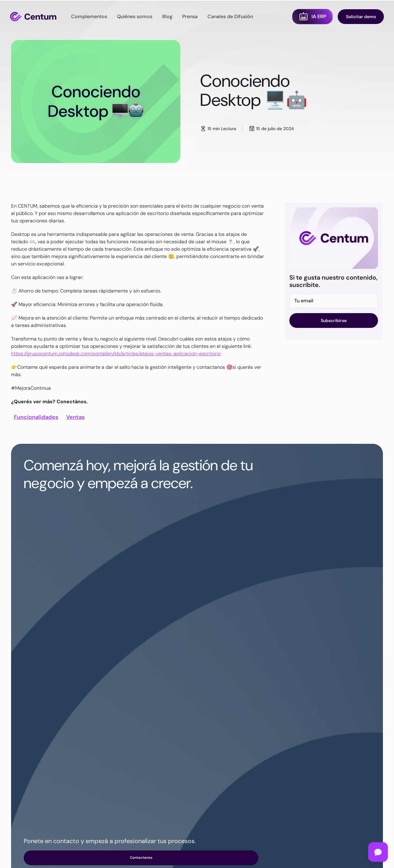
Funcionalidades (36, 417)
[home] (33, 17)
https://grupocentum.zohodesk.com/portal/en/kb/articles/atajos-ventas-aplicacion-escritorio (116, 354)
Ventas (75, 417)
